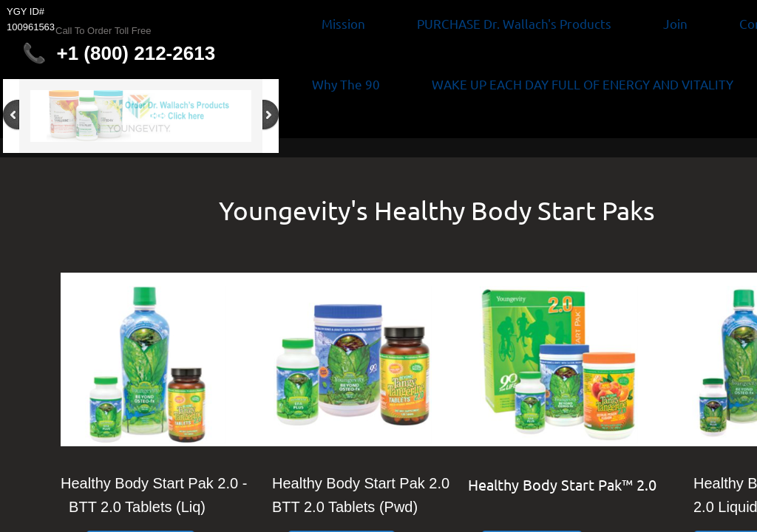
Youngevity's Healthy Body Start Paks (437, 210)
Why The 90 (346, 84)
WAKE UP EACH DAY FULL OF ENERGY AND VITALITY (583, 84)
